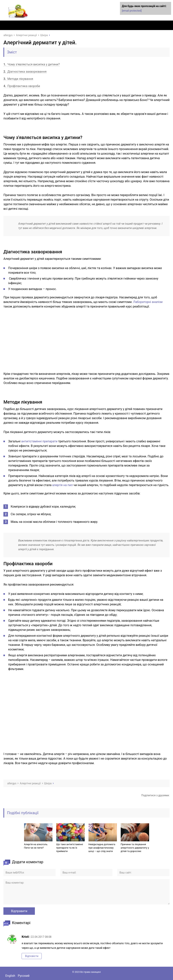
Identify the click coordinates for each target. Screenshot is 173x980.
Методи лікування (18, 79)
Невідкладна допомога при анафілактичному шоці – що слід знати (102, 848)
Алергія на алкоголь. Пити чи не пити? (36, 846)
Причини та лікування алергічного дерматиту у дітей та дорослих (135, 848)
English (10, 976)
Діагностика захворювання (25, 72)
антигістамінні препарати (39, 441)
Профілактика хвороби (22, 86)
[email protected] (132, 11)
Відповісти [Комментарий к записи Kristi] (32, 956)
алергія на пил (63, 485)
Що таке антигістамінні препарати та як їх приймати (70, 848)
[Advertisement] (86, 340)
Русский (24, 976)
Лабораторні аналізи (148, 302)
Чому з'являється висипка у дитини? (32, 64)
